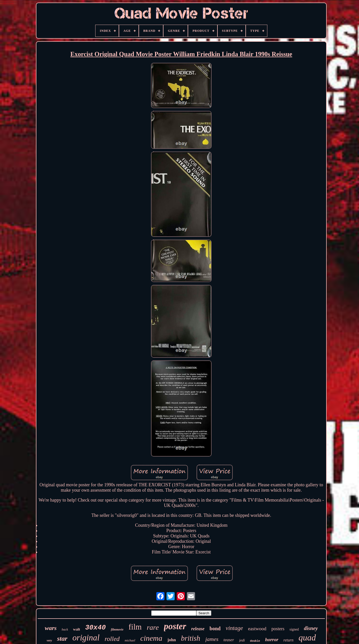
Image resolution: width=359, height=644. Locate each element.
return (288, 640)
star (62, 639)
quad (307, 638)
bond (215, 628)
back (65, 629)
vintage (234, 628)
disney (311, 628)
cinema (151, 638)
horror (272, 640)
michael (130, 640)
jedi (242, 640)
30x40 (95, 628)
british (191, 638)
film (135, 627)
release (198, 629)
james (212, 639)
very (49, 640)
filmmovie (117, 630)
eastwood (257, 629)
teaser (229, 640)
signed (294, 629)
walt (77, 629)
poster (175, 626)
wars (51, 628)
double (255, 641)
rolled (112, 639)
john (172, 640)
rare (153, 627)
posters (278, 629)
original (86, 638)
